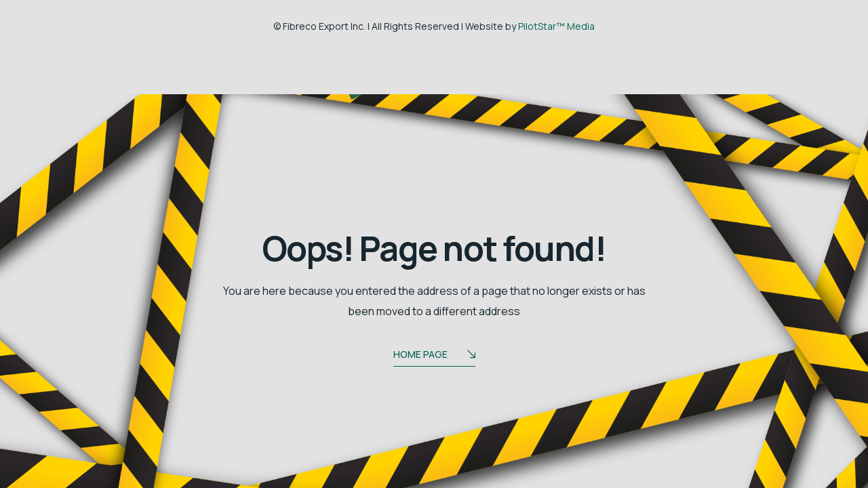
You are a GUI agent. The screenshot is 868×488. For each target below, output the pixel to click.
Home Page (434, 355)
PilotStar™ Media (556, 26)
